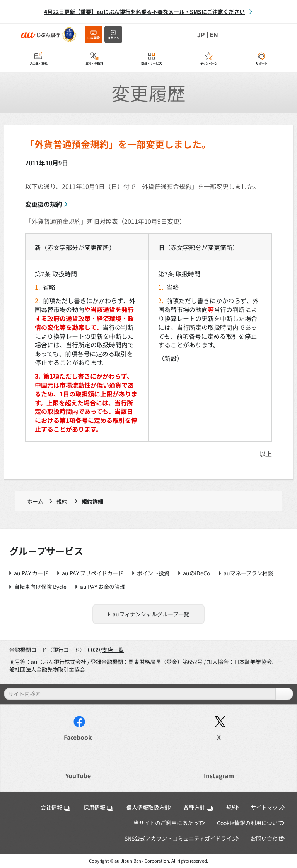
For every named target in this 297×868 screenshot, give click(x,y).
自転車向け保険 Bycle (40, 587)
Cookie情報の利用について (250, 823)
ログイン (113, 38)
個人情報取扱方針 (148, 807)
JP (201, 35)
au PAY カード (31, 573)
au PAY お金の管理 (103, 587)
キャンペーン (209, 64)
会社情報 (55, 807)
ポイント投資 (153, 573)
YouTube (78, 776)
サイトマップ (267, 807)
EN (214, 35)
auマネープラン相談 (248, 573)
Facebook (78, 737)
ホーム (35, 501)
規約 (62, 501)
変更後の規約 (44, 204)
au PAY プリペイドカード (93, 573)
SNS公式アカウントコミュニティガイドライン (181, 838)
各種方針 (198, 807)
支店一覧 (113, 650)
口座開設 (94, 38)
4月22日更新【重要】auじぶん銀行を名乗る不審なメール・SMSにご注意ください (144, 12)
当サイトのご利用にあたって (168, 823)
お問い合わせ (267, 838)
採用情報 (98, 807)
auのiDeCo (196, 573)
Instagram (219, 776)
